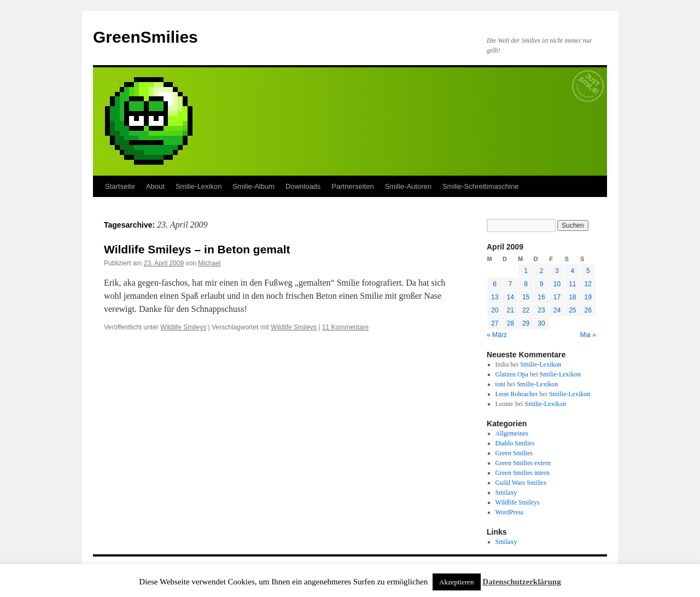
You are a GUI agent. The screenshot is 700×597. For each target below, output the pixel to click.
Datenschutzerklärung (521, 582)
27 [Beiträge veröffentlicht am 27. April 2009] (495, 323)
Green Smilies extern (523, 463)
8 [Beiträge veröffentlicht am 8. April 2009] (526, 284)
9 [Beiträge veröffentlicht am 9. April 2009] (542, 284)
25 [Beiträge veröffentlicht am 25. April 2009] (572, 310)
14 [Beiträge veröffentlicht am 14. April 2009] (510, 297)
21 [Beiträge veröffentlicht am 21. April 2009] (510, 310)
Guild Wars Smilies (521, 483)
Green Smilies (514, 453)
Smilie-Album (253, 186)
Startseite (120, 186)
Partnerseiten (352, 186)
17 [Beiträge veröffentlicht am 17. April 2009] (557, 297)
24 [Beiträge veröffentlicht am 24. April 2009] (557, 310)
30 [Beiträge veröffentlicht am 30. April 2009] (541, 323)
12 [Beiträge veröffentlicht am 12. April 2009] (588, 284)
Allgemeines (512, 433)
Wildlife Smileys (183, 327)
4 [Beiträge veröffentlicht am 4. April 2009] (572, 271)
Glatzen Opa (512, 374)
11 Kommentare (345, 327)
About (155, 186)
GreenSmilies (145, 37)
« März (497, 335)
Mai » (588, 335)
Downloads (303, 186)
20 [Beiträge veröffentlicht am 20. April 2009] (495, 310)
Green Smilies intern (523, 473)
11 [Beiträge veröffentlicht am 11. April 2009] (572, 284)
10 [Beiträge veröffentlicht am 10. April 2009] (557, 284)
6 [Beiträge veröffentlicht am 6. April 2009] (495, 284)
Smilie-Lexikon (199, 186)
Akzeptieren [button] (457, 582)
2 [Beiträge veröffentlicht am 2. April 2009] (542, 271)
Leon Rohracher (517, 394)
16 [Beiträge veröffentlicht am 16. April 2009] (541, 297)
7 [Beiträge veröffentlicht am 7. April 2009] (511, 284)
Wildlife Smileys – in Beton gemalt (197, 249)
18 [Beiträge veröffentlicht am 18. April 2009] (572, 297)
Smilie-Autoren (408, 186)
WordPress (510, 512)
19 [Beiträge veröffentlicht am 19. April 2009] (588, 297)
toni (501, 384)
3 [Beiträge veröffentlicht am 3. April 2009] (557, 271)
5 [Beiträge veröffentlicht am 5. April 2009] (588, 271)
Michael (209, 263)
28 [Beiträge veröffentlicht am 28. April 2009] (510, 323)
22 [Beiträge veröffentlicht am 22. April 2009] (526, 310)
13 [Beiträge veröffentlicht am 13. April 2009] (495, 297)
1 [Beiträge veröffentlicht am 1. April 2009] (526, 271)
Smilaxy (506, 492)
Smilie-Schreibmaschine (480, 186)
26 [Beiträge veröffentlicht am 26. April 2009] (588, 310)
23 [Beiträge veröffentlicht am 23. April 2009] (541, 310)
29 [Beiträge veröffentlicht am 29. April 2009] (526, 323)
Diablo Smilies (515, 443)
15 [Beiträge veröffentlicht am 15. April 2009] (526, 297)
